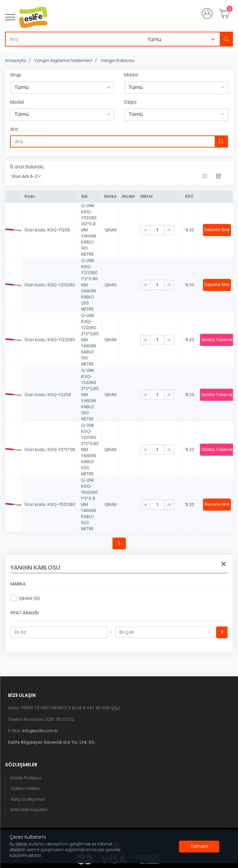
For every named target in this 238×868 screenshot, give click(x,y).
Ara (14, 129)
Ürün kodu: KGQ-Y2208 (48, 395)
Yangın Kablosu (117, 60)
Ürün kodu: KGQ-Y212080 (50, 285)
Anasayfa (15, 60)
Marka (131, 75)
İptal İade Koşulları (29, 810)
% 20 (190, 230)
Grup (16, 75)
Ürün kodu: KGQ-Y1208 (47, 230)
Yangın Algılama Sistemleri (63, 60)
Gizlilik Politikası (26, 778)
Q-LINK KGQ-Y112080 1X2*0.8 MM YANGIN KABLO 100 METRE (89, 230)
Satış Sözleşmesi (28, 799)
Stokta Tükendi (217, 340)
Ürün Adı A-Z (25, 176)
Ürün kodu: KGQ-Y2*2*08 (50, 449)
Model (17, 102)
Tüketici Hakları (25, 788)
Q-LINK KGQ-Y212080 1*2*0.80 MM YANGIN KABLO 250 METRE (90, 285)
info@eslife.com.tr (40, 731)
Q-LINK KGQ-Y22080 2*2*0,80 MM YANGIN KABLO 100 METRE (90, 340)
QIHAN (110, 230)
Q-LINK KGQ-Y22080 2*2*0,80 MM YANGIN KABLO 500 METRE (90, 449)
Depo (130, 102)
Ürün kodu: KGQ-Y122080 (50, 340)
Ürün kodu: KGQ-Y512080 (50, 504)
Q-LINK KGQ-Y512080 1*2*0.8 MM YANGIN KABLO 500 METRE (90, 504)
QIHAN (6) (25, 598)
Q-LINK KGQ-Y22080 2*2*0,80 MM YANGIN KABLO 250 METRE (90, 395)
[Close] (199, 846)
